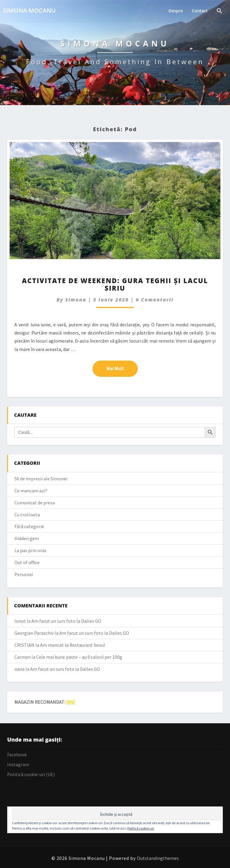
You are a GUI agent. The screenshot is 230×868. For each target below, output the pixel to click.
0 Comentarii (155, 300)
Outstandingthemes (158, 858)
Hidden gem (27, 538)
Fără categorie (29, 526)
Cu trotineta (27, 515)
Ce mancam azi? (31, 491)
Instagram (18, 764)
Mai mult (122, 368)
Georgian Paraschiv (34, 633)
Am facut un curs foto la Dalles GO (66, 621)
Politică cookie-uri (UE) (31, 774)
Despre (176, 11)
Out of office (27, 562)
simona (76, 300)
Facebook (17, 755)
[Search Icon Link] (220, 12)
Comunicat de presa (35, 503)
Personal (24, 574)
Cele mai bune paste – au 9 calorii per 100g (79, 657)
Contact (200, 11)
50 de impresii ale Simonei (41, 479)
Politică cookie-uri (141, 828)
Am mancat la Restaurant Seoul (73, 645)
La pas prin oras (30, 550)
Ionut (20, 621)
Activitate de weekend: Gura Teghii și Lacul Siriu (115, 284)
